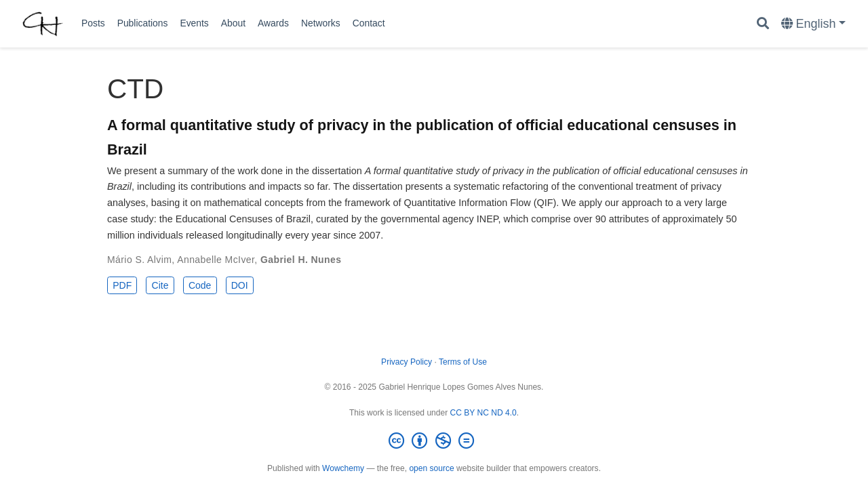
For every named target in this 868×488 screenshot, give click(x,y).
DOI (240, 285)
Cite (160, 285)
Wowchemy (343, 468)
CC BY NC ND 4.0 (484, 413)
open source (431, 468)
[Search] (763, 24)
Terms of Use (463, 362)
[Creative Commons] (434, 441)
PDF (122, 285)
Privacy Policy (407, 362)
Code (200, 285)
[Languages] (813, 24)
